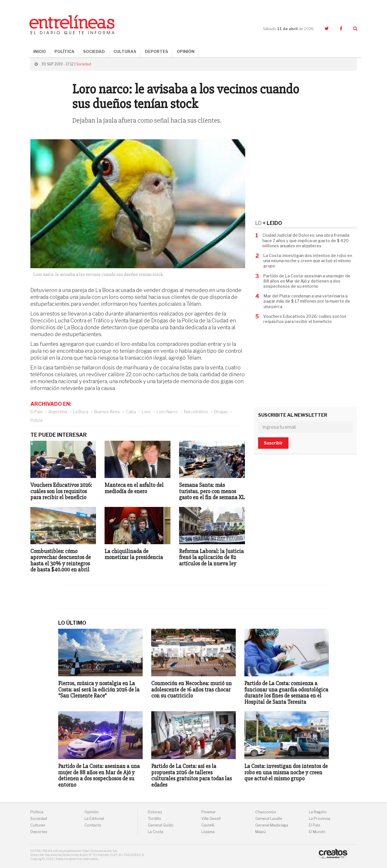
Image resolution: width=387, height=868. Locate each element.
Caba (131, 412)
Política (37, 812)
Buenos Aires (107, 412)
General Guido (161, 825)
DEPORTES (157, 51)
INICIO (40, 51)
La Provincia (320, 819)
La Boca (81, 412)
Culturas (38, 825)
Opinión (92, 812)
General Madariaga (272, 825)
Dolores (155, 812)
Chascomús (266, 812)
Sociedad (84, 64)
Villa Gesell (211, 819)
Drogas (221, 412)
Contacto (93, 825)
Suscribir (273, 443)
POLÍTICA (64, 51)
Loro (146, 412)
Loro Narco (167, 412)
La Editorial (94, 819)
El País (36, 412)
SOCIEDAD (94, 51)
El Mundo (317, 832)
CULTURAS (125, 51)
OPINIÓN (186, 51)
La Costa (156, 832)
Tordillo (155, 819)
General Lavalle (269, 819)
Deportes (39, 832)
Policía (36, 420)
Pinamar (209, 812)
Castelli (208, 825)
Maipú (261, 832)
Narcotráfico (196, 412)
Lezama (208, 832)
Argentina (58, 412)
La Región (318, 812)
